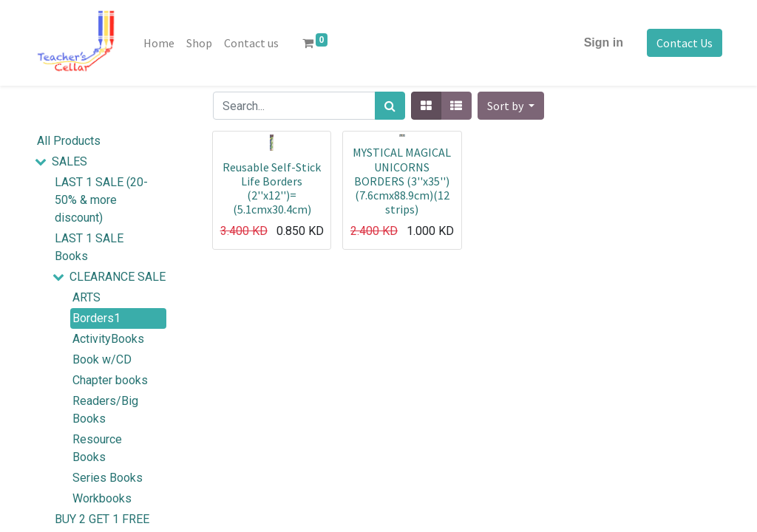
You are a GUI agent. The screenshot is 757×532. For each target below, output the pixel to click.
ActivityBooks (108, 339)
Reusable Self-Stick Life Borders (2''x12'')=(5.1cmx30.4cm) (272, 188)
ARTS (86, 297)
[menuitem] (159, 43)
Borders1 (96, 318)
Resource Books (97, 448)
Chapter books (110, 380)
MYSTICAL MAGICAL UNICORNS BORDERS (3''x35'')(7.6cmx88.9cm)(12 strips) (402, 181)
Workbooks (102, 498)
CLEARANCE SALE (118, 277)
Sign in (604, 42)
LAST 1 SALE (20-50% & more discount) (101, 200)
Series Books (108, 478)
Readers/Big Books (105, 410)
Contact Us (685, 43)
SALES (69, 161)
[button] (511, 106)
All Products (69, 141)
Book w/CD (102, 359)
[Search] (390, 106)
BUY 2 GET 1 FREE (102, 519)
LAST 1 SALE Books (89, 247)
